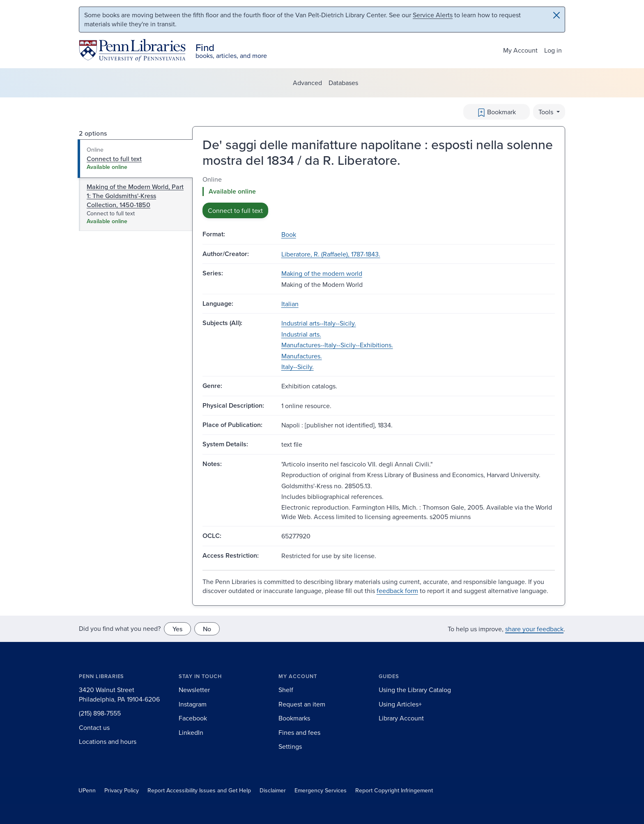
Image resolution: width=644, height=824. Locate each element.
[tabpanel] (379, 197)
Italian (290, 304)
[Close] (557, 15)
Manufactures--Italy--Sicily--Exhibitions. (337, 345)
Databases (343, 83)
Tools (547, 112)
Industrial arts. (301, 334)
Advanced (307, 83)
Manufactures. (302, 356)
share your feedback (534, 629)
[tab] (135, 159)
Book (289, 234)
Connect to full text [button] (235, 210)
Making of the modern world (322, 273)
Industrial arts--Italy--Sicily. (319, 323)
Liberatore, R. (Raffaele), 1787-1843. (331, 254)
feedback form (397, 591)
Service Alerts (433, 15)
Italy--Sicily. (298, 367)
